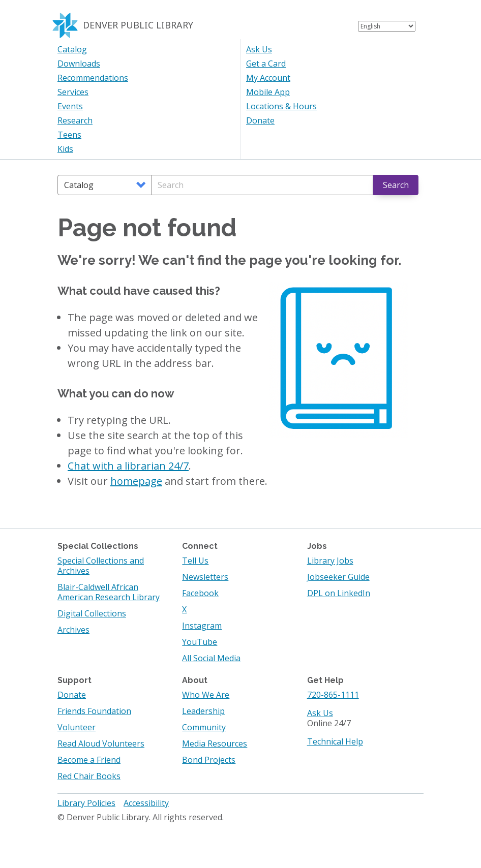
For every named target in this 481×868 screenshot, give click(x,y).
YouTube (200, 642)
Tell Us (195, 561)
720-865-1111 (333, 695)
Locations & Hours (281, 106)
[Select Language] (387, 26)
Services (73, 92)
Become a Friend (89, 760)
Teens (69, 135)
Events (70, 106)
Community (204, 727)
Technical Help (335, 741)
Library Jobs (330, 561)
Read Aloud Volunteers (101, 743)
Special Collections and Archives (101, 566)
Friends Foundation (94, 711)
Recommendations (93, 78)
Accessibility (146, 803)
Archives (73, 630)
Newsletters (205, 577)
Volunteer (77, 727)
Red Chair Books (89, 776)
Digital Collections (92, 613)
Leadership (203, 711)
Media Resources (215, 743)
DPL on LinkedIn (339, 593)
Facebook (200, 593)
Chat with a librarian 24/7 (128, 466)
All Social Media (211, 658)
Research (75, 120)
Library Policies (86, 803)
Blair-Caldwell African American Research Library (109, 592)
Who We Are (206, 695)
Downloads (79, 64)
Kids (65, 149)
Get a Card (266, 64)
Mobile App (268, 92)
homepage (136, 481)
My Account (268, 78)
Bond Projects (209, 760)
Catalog (72, 49)
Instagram (202, 626)
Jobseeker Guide (338, 577)
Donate (260, 120)
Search (396, 185)
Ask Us (259, 49)
